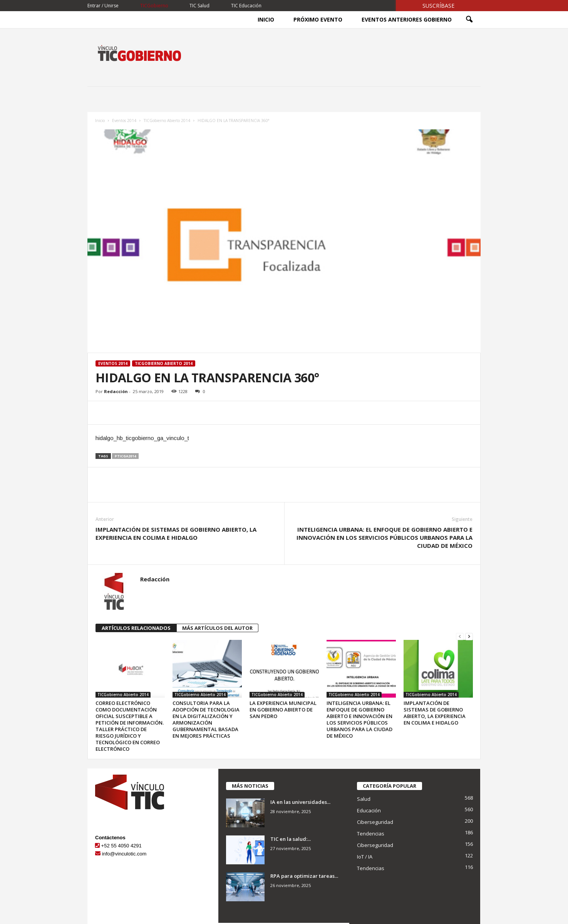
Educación (369, 810)
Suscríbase (438, 6)
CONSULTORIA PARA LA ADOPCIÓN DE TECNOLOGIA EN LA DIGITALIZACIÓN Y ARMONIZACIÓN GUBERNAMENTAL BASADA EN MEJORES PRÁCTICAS (206, 719)
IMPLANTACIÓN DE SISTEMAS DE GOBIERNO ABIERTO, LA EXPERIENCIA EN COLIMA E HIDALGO (176, 533)
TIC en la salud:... (291, 839)
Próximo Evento (318, 19)
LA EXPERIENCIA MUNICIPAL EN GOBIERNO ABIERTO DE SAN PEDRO (283, 710)
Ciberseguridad (375, 822)
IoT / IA (365, 857)
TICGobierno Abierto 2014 (167, 121)
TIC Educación (246, 6)
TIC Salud (199, 6)
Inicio (266, 19)
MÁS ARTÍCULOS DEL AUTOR (217, 628)
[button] (469, 20)
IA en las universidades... (300, 802)
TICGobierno (154, 6)
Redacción (116, 391)
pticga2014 (125, 456)
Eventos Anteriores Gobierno (407, 19)
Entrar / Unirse (103, 6)
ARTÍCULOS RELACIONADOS (136, 628)
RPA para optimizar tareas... (304, 876)
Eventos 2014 (124, 121)
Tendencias (371, 834)
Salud (364, 799)
